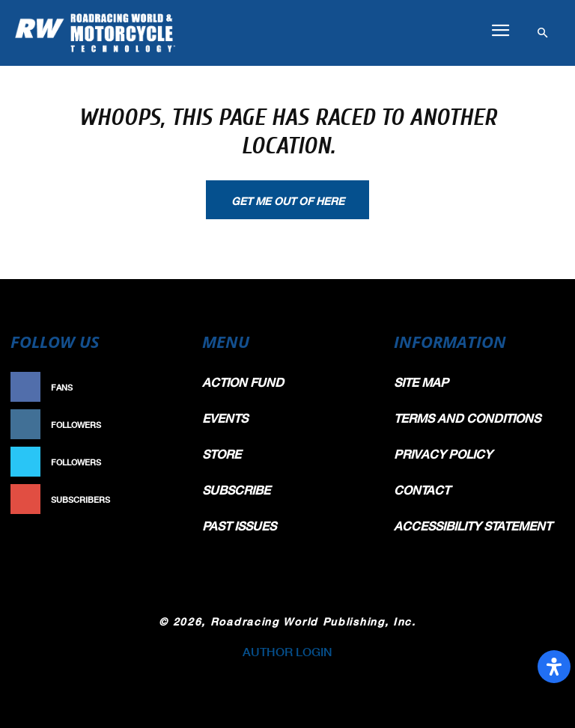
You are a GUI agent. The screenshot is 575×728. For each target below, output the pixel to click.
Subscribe (157, 499)
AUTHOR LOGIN (287, 651)
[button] (500, 31)
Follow (164, 425)
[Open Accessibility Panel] (554, 667)
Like (172, 387)
